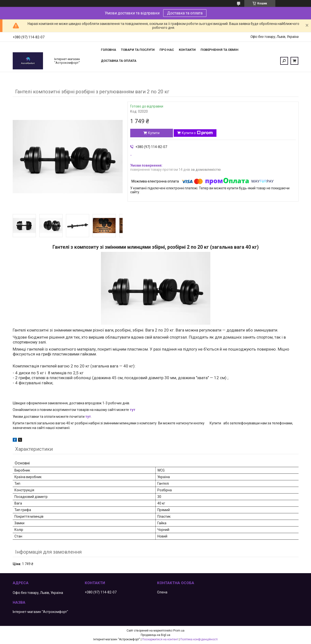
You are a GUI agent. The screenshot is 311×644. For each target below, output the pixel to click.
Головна (108, 50)
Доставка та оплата (185, 13)
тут (133, 410)
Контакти (187, 50)
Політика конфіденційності (199, 639)
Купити (154, 133)
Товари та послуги (138, 50)
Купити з (197, 133)
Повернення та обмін (220, 50)
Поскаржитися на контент (160, 639)
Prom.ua (179, 631)
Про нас (167, 50)
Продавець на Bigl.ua (155, 635)
